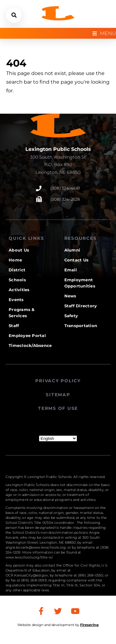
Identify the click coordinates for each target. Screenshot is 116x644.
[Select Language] (58, 438)
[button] (14, 15)
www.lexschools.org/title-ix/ (29, 557)
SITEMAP (58, 395)
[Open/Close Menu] (104, 33)
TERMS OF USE (58, 408)
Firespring (89, 625)
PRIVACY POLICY (58, 381)
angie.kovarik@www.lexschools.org (36, 547)
